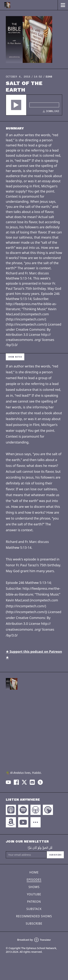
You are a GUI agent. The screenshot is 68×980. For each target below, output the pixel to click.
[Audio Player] (34, 105)
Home (34, 872)
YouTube (34, 894)
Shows (34, 887)
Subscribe (55, 855)
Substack (34, 909)
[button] (16, 105)
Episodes (34, 880)
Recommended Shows (34, 916)
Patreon (34, 902)
